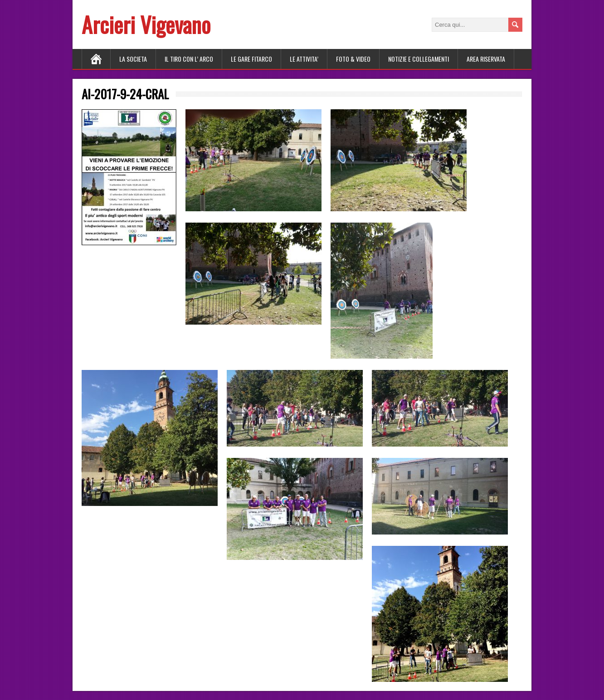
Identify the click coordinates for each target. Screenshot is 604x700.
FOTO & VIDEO (353, 59)
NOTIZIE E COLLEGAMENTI (419, 59)
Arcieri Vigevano (146, 24)
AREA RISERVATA (486, 59)
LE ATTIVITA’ (304, 59)
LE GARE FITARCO (251, 59)
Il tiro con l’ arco (189, 59)
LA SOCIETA (133, 59)
